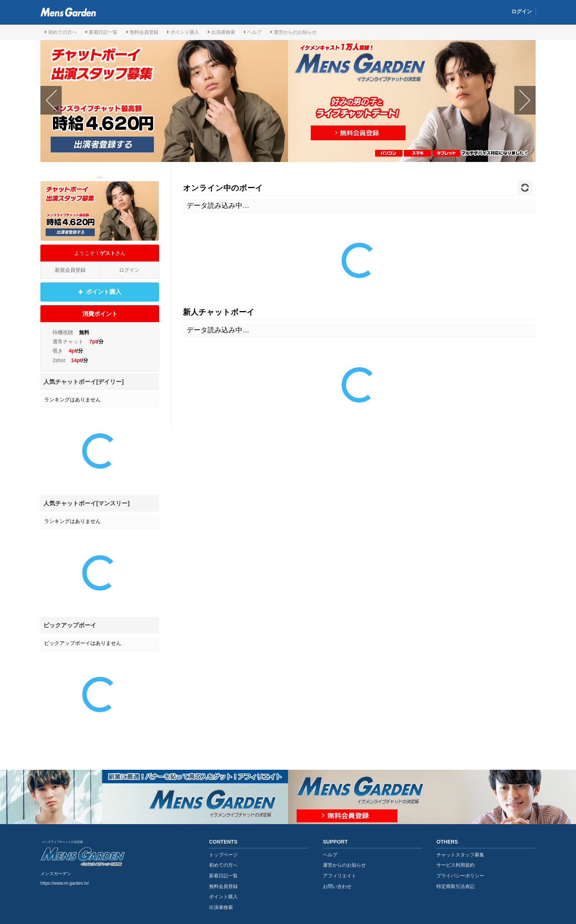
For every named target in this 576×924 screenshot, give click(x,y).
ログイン (522, 11)
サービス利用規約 (456, 865)
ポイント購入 (183, 32)
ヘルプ (253, 32)
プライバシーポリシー (460, 876)
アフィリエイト (340, 876)
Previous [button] (51, 100)
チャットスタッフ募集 (460, 855)
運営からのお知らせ (294, 32)
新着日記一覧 (102, 32)
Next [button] (525, 100)
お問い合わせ (337, 886)
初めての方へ (61, 32)
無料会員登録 (142, 32)
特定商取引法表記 (456, 886)
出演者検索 (222, 32)
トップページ (223, 855)
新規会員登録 (70, 270)
